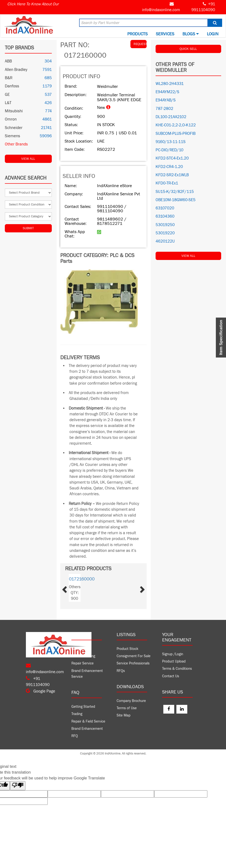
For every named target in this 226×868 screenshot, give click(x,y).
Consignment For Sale (134, 656)
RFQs (121, 671)
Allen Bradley (16, 70)
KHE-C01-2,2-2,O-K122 (176, 125)
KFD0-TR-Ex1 (167, 183)
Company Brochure (131, 701)
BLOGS (191, 34)
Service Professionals (133, 663)
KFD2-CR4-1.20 (169, 167)
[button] (70, 588)
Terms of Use (127, 708)
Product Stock (128, 649)
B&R (9, 78)
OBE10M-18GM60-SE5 (176, 200)
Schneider (14, 128)
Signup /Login (173, 654)
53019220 (165, 233)
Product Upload (174, 661)
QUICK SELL (188, 49)
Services (165, 34)
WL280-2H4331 (170, 84)
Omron (11, 119)
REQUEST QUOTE (140, 44)
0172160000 (82, 579)
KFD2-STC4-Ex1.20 (172, 158)
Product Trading (83, 656)
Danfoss (12, 86)
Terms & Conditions (177, 669)
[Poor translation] (18, 786)
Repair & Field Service (88, 721)
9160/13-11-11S (171, 142)
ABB (8, 61)
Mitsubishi (14, 111)
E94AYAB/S (166, 100)
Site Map (124, 715)
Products (137, 34)
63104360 (165, 216)
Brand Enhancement (87, 729)
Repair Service (83, 663)
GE (7, 95)
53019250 (165, 225)
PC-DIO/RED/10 (169, 150)
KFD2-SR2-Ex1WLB (172, 175)
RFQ (75, 736)
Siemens (12, 136)
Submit (28, 228)
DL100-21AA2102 (171, 117)
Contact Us (171, 676)
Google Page (41, 691)
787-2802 (164, 109)
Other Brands (16, 144)
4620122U (165, 241)
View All (28, 159)
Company (79, 649)
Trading (77, 714)
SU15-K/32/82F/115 (175, 192)
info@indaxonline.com (161, 10)
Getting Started (83, 707)
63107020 (165, 208)
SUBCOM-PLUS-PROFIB (176, 134)
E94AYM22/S (167, 92)
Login (213, 34)
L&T (8, 103)
